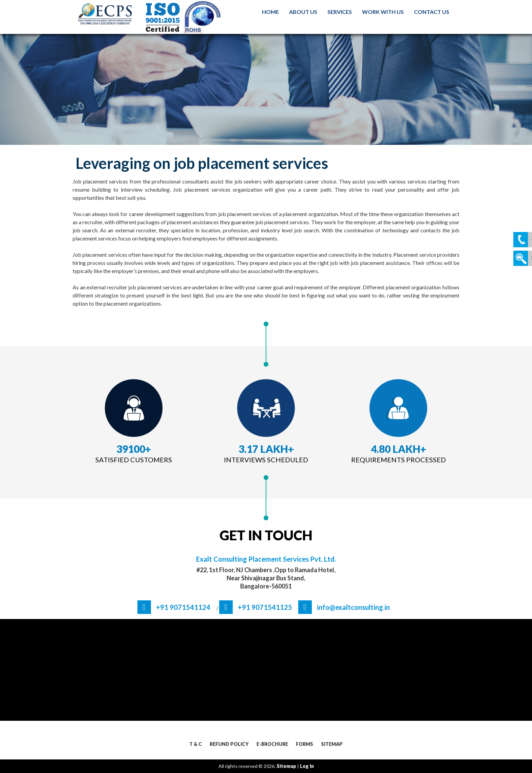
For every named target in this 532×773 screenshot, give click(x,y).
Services (340, 12)
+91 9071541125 (265, 607)
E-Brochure (272, 744)
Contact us (432, 12)
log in (307, 766)
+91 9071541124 (183, 607)
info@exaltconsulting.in (353, 607)
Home (270, 12)
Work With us (383, 12)
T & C (196, 744)
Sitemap (332, 744)
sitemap (286, 766)
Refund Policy (229, 744)
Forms (305, 744)
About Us (303, 12)
